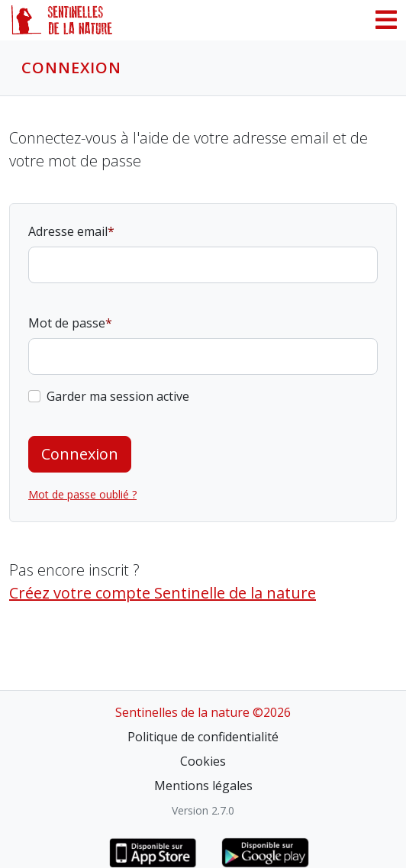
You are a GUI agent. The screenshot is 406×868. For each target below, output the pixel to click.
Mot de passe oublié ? (82, 494)
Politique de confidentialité (203, 737)
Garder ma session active (118, 396)
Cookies (203, 761)
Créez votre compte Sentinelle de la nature (163, 593)
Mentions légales (203, 786)
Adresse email (68, 231)
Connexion (80, 454)
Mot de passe (67, 323)
